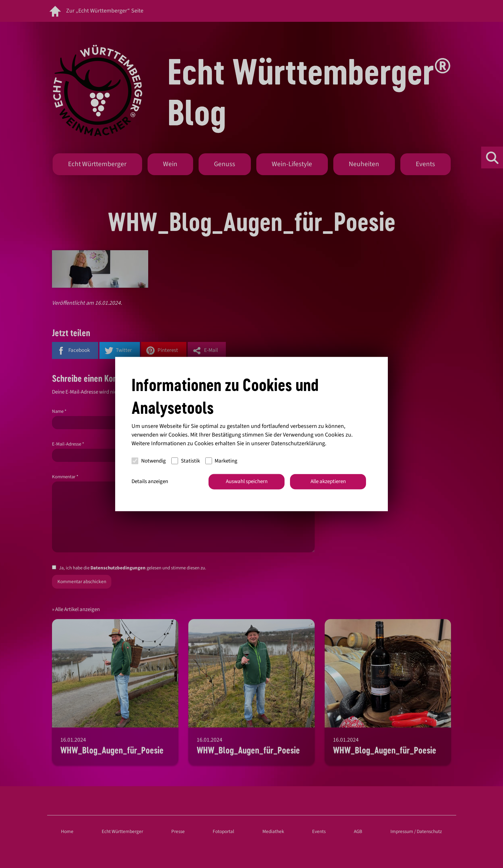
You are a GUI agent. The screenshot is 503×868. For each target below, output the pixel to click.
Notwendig (149, 461)
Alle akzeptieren (328, 481)
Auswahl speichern (247, 481)
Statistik (186, 461)
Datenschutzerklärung (298, 443)
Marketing (222, 461)
